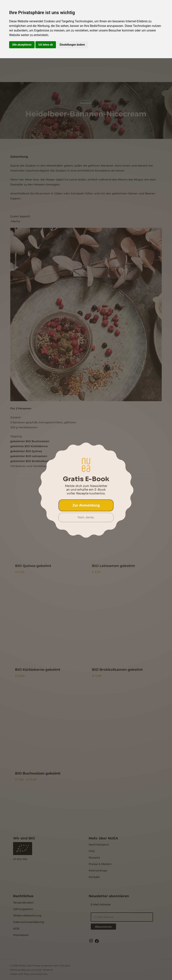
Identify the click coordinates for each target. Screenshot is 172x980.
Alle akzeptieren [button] (22, 45)
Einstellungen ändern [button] (72, 45)
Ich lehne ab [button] (46, 45)
